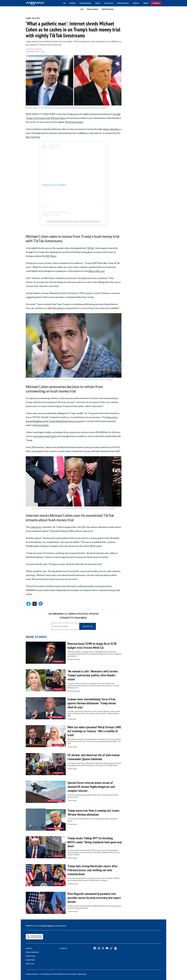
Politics (72, 3)
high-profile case (97, 271)
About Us (29, 948)
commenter (36, 527)
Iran (82, 9)
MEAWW (29, 926)
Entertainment (85, 3)
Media (146, 3)
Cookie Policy (30, 960)
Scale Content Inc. (48, 926)
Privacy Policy (30, 956)
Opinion (136, 3)
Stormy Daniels (41, 425)
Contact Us (63, 948)
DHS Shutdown (108, 9)
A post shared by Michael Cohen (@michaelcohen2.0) (74, 221)
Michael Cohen (58, 118)
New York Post (33, 137)
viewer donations (111, 129)
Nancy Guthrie (93, 9)
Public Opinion (123, 3)
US (64, 3)
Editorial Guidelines (32, 952)
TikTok (90, 248)
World (98, 3)
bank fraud (50, 436)
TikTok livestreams (74, 122)
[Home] (35, 3)
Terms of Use (30, 964)
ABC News (51, 256)
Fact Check (109, 3)
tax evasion (39, 436)
